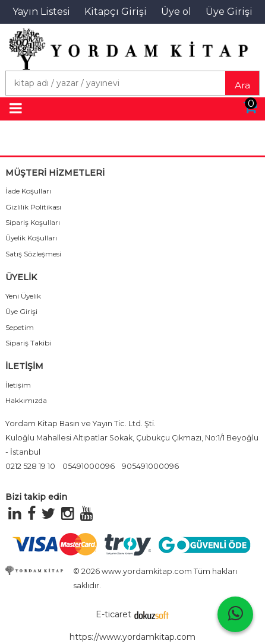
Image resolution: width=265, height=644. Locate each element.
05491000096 (89, 466)
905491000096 (150, 466)
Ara (242, 85)
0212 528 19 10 (30, 466)
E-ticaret (113, 614)
